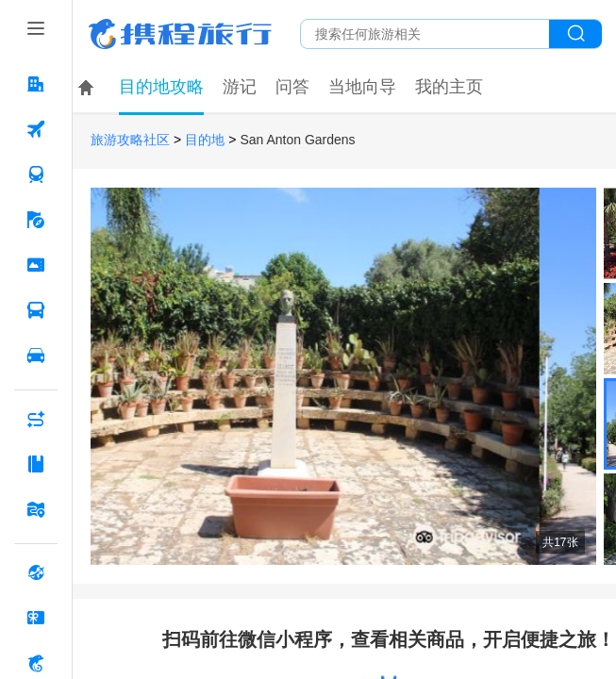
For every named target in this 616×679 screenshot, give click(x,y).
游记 (240, 87)
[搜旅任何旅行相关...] (425, 34)
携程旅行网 (180, 34)
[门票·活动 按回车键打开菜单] (36, 265)
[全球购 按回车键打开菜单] (36, 572)
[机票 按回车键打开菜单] (36, 129)
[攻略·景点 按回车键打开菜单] (36, 464)
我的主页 (449, 87)
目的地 (205, 140)
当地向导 (362, 87)
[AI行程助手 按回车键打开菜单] (36, 419)
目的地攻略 (161, 87)
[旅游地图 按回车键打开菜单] (36, 509)
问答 (292, 87)
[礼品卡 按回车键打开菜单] (36, 618)
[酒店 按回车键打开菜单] (36, 84)
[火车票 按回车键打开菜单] (36, 174)
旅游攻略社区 (130, 140)
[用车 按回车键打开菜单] (36, 356)
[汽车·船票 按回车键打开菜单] (36, 310)
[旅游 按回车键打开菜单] (36, 220)
